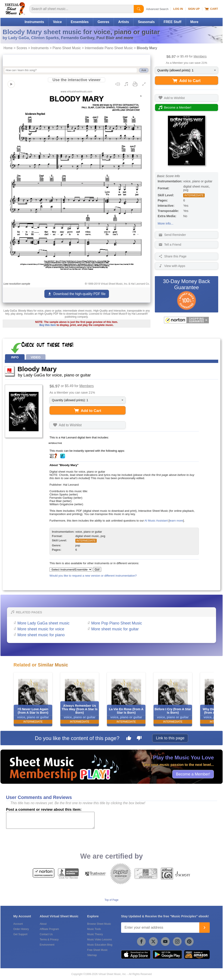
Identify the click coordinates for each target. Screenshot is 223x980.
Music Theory (95, 934)
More (194, 22)
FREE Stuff (172, 22)
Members (200, 56)
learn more (176, 521)
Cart (211, 9)
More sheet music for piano (41, 635)
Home (8, 48)
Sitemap (92, 955)
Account (18, 924)
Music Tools (94, 929)
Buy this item (48, 325)
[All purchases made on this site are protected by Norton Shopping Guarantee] (187, 320)
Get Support (20, 934)
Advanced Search (157, 9)
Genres (103, 22)
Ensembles (80, 22)
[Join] (204, 928)
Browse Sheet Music (99, 924)
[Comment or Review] (50, 820)
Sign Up (194, 9)
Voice (57, 22)
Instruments (34, 22)
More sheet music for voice (41, 629)
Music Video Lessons (99, 940)
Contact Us (46, 934)
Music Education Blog (100, 945)
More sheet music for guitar (115, 629)
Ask (144, 70)
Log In (178, 9)
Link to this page (170, 738)
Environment (47, 945)
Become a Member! (193, 774)
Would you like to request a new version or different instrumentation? (93, 576)
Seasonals (146, 22)
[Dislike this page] (139, 739)
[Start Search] (139, 9)
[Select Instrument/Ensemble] (71, 570)
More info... (166, 223)
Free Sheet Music (97, 950)
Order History (21, 929)
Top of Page (111, 900)
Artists (124, 22)
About (43, 924)
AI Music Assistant (156, 521)
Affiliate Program (49, 929)
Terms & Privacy (49, 940)
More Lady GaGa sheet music (43, 623)
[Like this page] (129, 739)
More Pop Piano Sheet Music (117, 623)
